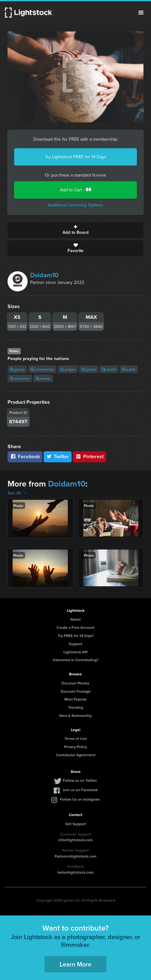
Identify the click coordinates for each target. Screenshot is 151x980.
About (75, 619)
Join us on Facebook (80, 790)
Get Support (76, 824)
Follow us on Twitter (80, 780)
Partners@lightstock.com (75, 856)
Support (75, 644)
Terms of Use (76, 738)
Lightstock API (75, 652)
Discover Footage (76, 691)
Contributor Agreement (76, 755)
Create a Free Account (75, 627)
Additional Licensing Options (75, 205)
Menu (141, 13)
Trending (76, 707)
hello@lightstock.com (75, 872)
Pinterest (89, 456)
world (109, 369)
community (42, 369)
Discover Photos (75, 683)
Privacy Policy (75, 747)
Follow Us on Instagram (80, 799)
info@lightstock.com (75, 840)
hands (43, 378)
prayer (68, 369)
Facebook (25, 456)
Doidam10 (44, 275)
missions (20, 378)
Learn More (75, 964)
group (17, 369)
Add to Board (75, 230)
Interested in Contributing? (76, 660)
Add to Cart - (76, 190)
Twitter (58, 456)
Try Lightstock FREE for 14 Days (76, 157)
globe (89, 369)
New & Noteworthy (75, 715)
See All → (17, 493)
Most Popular (75, 699)
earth (129, 369)
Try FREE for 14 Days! (76, 636)
